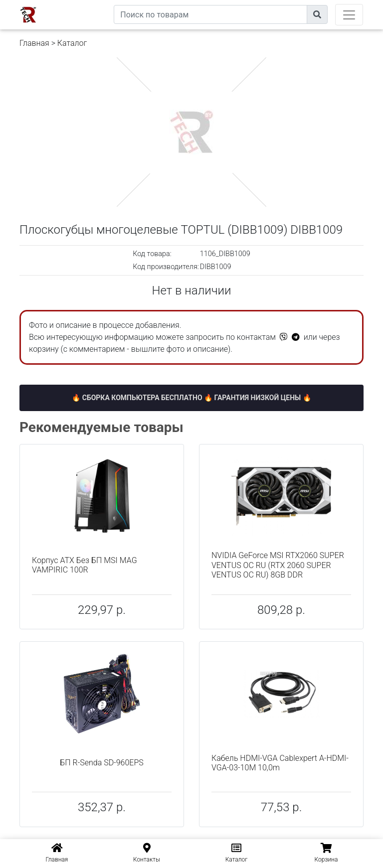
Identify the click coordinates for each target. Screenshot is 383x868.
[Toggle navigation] (349, 15)
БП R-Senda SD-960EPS (102, 763)
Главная (34, 43)
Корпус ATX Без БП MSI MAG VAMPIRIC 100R (85, 565)
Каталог (72, 43)
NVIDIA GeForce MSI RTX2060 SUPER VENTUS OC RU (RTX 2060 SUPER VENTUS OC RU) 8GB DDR (278, 565)
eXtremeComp (91, 4)
